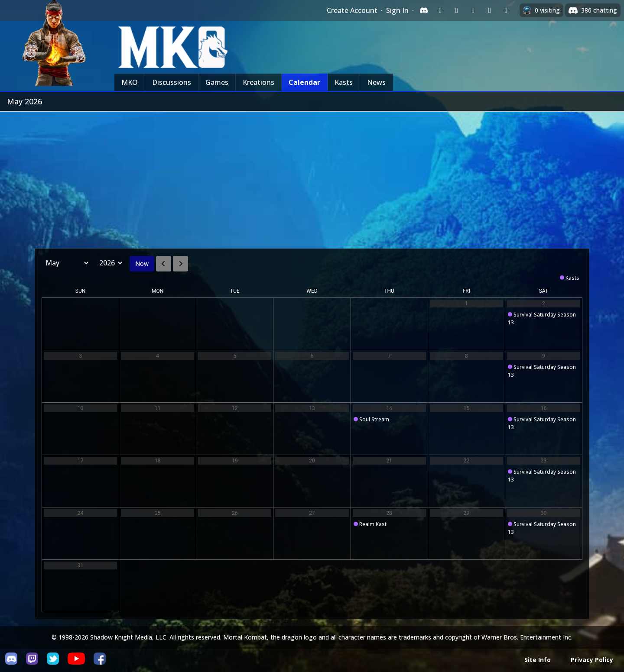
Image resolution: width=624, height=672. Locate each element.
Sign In (397, 10)
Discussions (172, 82)
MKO (130, 82)
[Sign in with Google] (457, 10)
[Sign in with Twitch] (440, 10)
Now (142, 263)
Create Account (352, 10)
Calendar (304, 82)
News (376, 82)
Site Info (538, 660)
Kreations (258, 82)
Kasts (344, 82)
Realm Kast (373, 524)
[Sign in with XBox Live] (506, 10)
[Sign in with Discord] (424, 10)
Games (217, 82)
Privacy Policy (592, 660)
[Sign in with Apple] (490, 10)
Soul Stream (374, 419)
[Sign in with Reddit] (473, 10)
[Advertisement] (312, 177)
